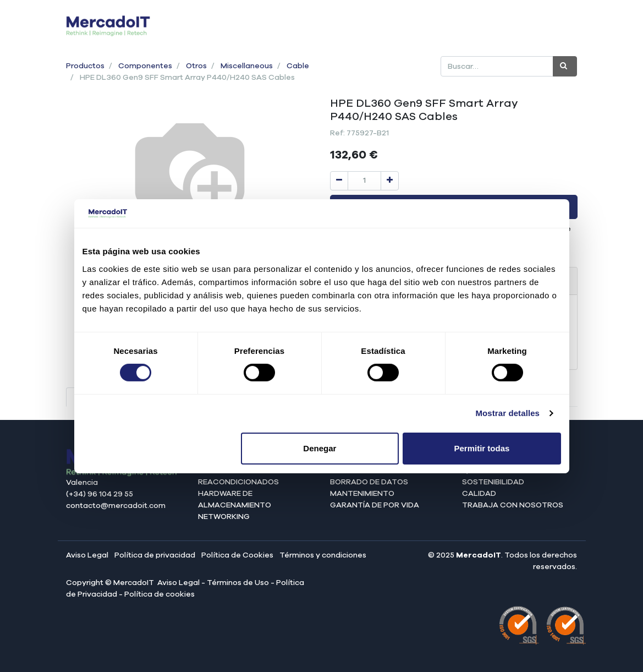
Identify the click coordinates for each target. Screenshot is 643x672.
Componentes (145, 66)
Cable (298, 66)
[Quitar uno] (339, 181)
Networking (224, 517)
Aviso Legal (87, 555)
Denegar (320, 448)
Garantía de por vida (375, 505)
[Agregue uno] (390, 181)
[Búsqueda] (565, 66)
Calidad (479, 494)
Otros (196, 66)
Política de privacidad (155, 555)
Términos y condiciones (323, 555)
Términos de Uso (238, 583)
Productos (85, 66)
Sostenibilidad (493, 482)
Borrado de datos (369, 482)
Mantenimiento (362, 494)
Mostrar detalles (507, 413)
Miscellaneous (247, 66)
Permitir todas (482, 448)
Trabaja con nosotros (513, 505)
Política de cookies (160, 594)
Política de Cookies (237, 555)
